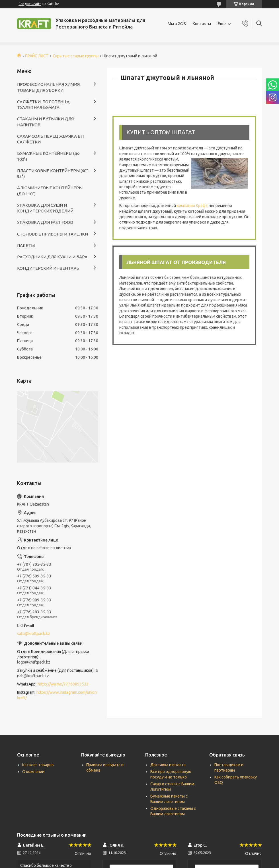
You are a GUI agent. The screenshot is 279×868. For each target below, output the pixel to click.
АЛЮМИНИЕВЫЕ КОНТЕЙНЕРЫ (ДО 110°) (50, 191)
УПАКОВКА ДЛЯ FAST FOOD (45, 222)
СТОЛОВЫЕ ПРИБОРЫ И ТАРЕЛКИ (53, 234)
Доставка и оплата (168, 765)
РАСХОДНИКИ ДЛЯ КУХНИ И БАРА (52, 257)
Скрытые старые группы (76, 56)
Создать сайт (30, 4)
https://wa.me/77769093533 (63, 684)
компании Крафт (192, 206)
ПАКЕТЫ (26, 245)
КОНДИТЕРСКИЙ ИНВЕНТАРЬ (48, 268)
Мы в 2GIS (177, 24)
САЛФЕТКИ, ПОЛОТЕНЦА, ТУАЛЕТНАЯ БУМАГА (44, 105)
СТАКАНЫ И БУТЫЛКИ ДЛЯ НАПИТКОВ (45, 122)
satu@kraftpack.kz (34, 634)
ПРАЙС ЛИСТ (37, 56)
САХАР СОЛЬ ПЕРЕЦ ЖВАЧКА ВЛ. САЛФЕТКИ (51, 139)
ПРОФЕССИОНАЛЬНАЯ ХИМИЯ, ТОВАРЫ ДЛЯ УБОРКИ (49, 87)
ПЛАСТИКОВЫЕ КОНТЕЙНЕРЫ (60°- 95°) (53, 174)
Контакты (202, 24)
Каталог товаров (38, 765)
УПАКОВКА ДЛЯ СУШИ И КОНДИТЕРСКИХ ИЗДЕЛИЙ (45, 208)
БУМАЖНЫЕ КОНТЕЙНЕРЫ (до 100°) (48, 156)
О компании (33, 772)
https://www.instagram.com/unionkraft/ (57, 695)
